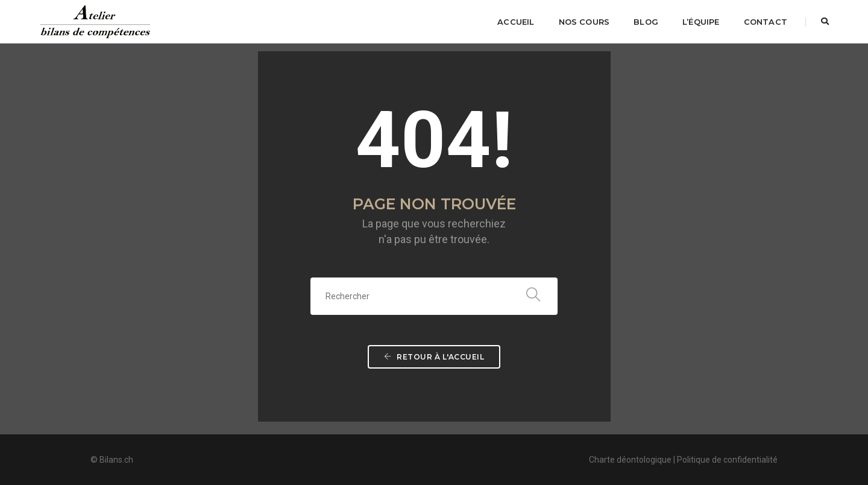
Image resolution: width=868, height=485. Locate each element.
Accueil (516, 22)
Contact (766, 22)
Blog (646, 22)
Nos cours (584, 22)
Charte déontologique (630, 460)
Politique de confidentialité (727, 460)
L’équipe (701, 22)
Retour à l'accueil (434, 357)
